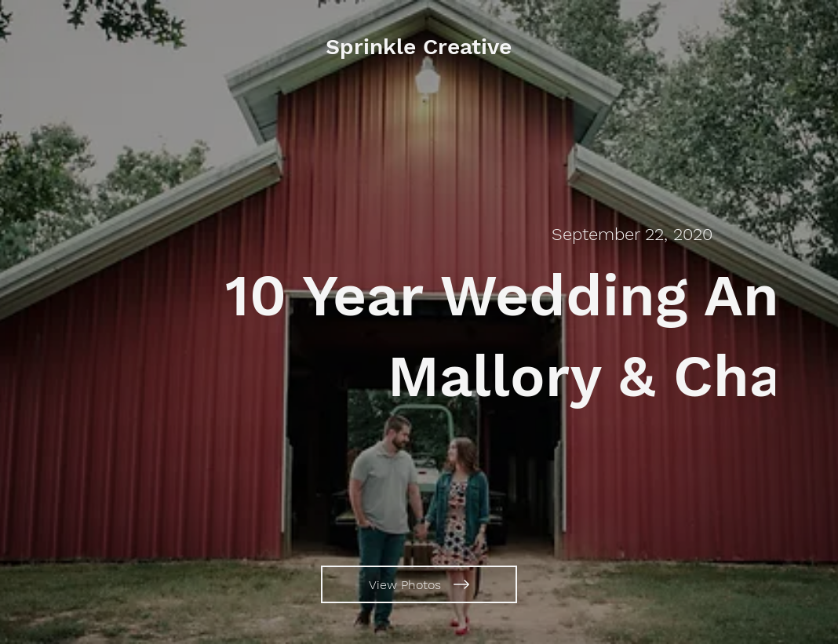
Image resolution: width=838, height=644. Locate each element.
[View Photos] (419, 584)
